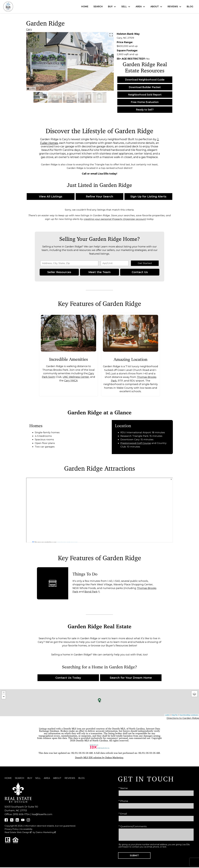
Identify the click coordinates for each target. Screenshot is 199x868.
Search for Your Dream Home (131, 678)
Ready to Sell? (145, 110)
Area (47, 778)
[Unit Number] (115, 263)
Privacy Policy (12, 829)
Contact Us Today (68, 678)
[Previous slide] (29, 61)
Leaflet (167, 715)
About (57, 778)
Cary (29, 29)
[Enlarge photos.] (111, 35)
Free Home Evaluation (145, 102)
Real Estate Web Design (18, 832)
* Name (123, 788)
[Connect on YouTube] (23, 821)
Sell (38, 778)
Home (85, 7)
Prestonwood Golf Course (136, 443)
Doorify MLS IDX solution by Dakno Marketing (99, 758)
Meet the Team (100, 272)
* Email (123, 814)
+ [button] (4, 693)
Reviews (70, 778)
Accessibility (26, 829)
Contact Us (140, 272)
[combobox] (69, 263)
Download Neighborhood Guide (145, 80)
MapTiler (175, 715)
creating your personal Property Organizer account (115, 219)
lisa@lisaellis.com (42, 814)
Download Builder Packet (145, 87)
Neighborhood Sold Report (145, 95)
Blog (190, 7)
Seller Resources (59, 272)
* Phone (123, 801)
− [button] (4, 697)
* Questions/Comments (133, 826)
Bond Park (91, 592)
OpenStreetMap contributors (189, 715)
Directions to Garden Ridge (183, 718)
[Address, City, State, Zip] (69, 263)
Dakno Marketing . (46, 832)
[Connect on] (6, 821)
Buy (30, 778)
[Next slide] (111, 61)
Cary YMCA (71, 381)
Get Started (145, 263)
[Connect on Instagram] (28, 821)
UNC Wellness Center (76, 377)
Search (98, 7)
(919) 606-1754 (21, 814)
